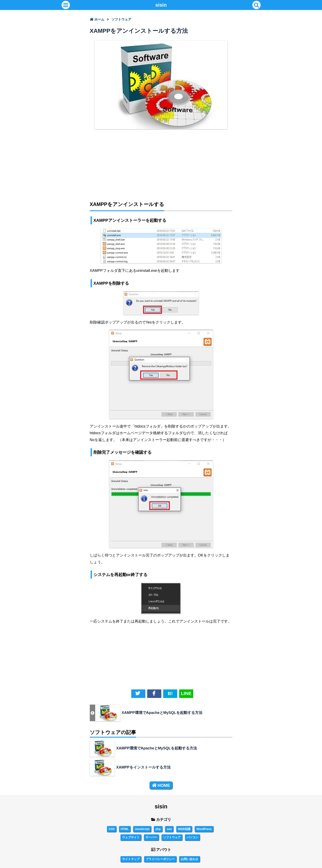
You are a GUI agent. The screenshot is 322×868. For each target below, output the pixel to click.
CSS (112, 829)
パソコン (192, 837)
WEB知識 (184, 829)
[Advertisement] (161, 162)
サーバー (151, 837)
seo (169, 829)
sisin (161, 5)
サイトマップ (131, 859)
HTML (125, 829)
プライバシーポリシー (160, 859)
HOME (161, 785)
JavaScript (142, 829)
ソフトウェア (121, 19)
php (158, 829)
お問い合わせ (190, 859)
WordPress (204, 829)
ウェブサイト (131, 837)
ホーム (97, 19)
